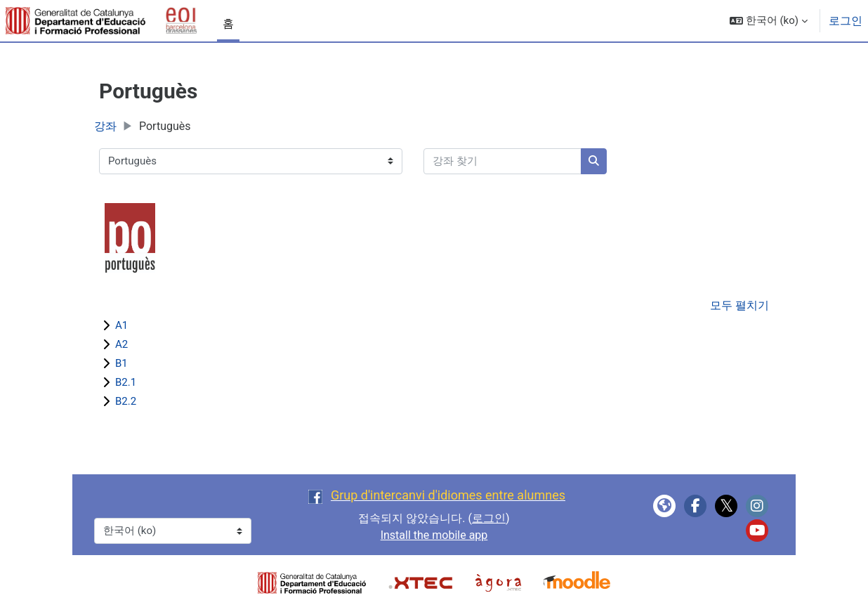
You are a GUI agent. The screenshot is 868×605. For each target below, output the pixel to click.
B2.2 (126, 401)
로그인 (846, 21)
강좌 (105, 126)
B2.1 (126, 382)
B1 (121, 363)
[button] (769, 21)
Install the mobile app (434, 535)
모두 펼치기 (739, 305)
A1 (121, 325)
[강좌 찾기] (502, 161)
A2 (121, 344)
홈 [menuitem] (228, 24)
